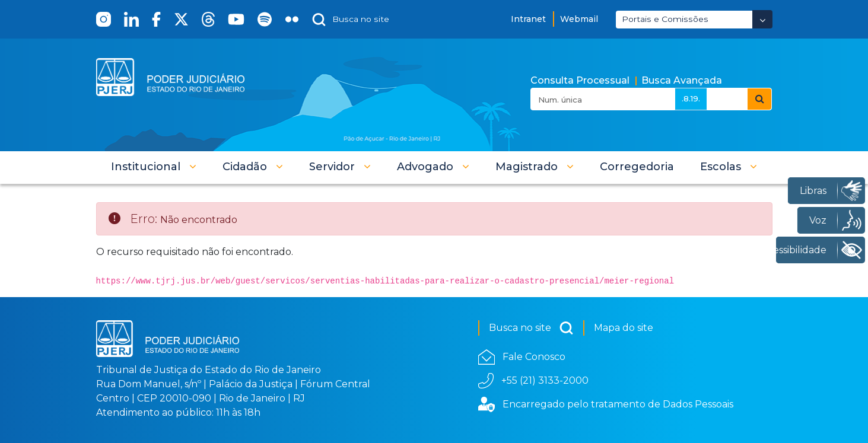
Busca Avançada (682, 80)
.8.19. (691, 98)
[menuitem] (637, 167)
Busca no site (531, 328)
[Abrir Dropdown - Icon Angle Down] (762, 19)
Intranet (528, 19)
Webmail (579, 19)
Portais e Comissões (665, 19)
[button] (154, 167)
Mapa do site (624, 328)
